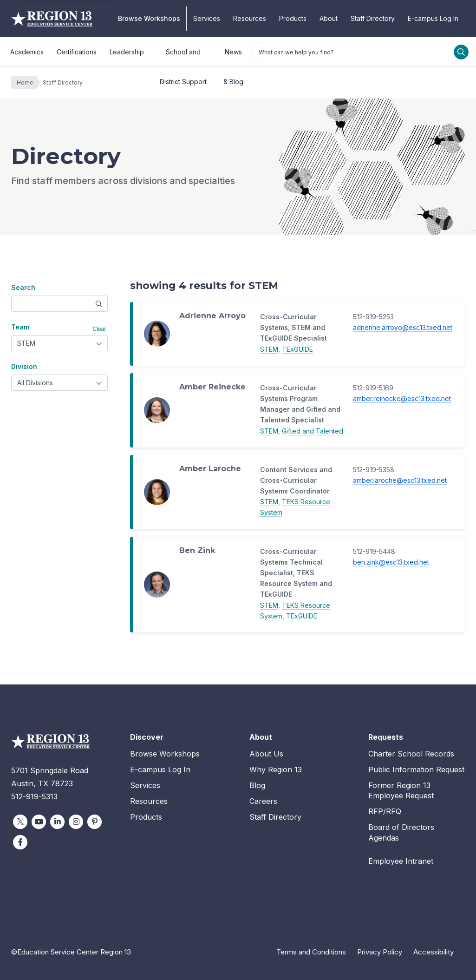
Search (23, 287)
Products (293, 18)
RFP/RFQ (385, 811)
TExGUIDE (297, 349)
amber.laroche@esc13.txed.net (400, 480)
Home (27, 83)
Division (24, 366)
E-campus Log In (433, 18)
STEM (269, 349)
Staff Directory (373, 18)
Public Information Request (416, 770)
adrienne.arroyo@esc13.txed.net (403, 327)
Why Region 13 (276, 770)
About (329, 18)
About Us (266, 754)
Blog (257, 785)
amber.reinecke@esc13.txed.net (402, 398)
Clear (100, 329)
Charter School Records (411, 754)
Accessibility (434, 952)
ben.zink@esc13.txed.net (391, 562)
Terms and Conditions (311, 952)
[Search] (461, 52)
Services (207, 18)
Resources (250, 18)
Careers (263, 801)
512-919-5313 (34, 796)
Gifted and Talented (313, 431)
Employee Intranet (401, 861)
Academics (27, 52)
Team (20, 327)
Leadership (127, 52)
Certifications (77, 52)
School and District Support (183, 57)
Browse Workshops (149, 18)
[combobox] (59, 343)
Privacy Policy (380, 952)
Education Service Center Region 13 (52, 19)
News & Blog (233, 57)
